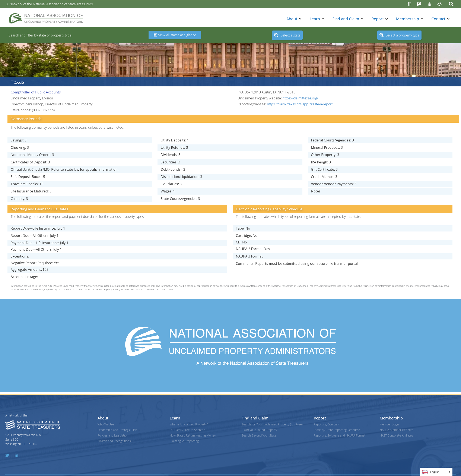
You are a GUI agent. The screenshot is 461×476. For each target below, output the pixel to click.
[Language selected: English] (436, 472)
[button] (294, 19)
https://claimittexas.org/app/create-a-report (300, 104)
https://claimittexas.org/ (300, 98)
